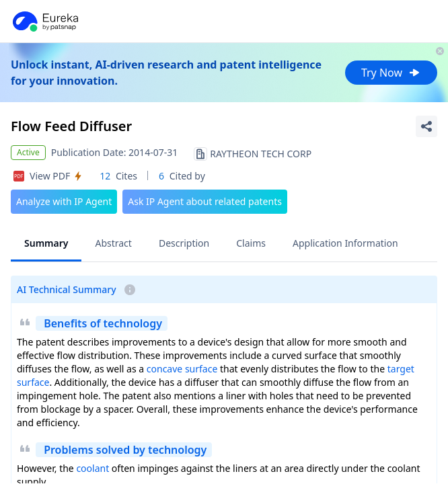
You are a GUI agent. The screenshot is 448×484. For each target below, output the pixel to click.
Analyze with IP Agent (64, 201)
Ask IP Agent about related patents (205, 201)
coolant (92, 468)
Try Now (391, 73)
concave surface (182, 369)
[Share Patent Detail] (426, 126)
